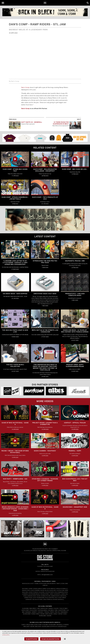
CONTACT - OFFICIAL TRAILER (75, 423)
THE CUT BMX (63, 608)
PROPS (52, 612)
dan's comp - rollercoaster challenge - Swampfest (45, 170)
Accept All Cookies (32, 639)
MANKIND (28, 612)
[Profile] (79, 529)
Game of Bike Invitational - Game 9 (15, 424)
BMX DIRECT (33, 608)
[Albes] (56, 391)
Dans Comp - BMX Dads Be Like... (75, 169)
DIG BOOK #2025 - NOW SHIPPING (15, 294)
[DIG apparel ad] (45, 138)
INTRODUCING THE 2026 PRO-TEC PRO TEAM (45, 262)
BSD (38, 608)
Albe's (23, 625)
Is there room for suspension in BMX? (61, 123)
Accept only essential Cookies (50, 639)
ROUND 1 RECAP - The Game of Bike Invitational (15, 452)
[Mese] (79, 391)
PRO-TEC (57, 612)
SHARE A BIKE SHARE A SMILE (49, 614)
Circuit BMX (30, 625)
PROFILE (47, 612)
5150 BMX (45, 625)
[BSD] (34, 529)
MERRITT (34, 612)
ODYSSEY (41, 612)
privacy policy (8, 635)
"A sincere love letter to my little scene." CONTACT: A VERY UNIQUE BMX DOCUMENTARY (15, 263)
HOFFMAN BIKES (43, 610)
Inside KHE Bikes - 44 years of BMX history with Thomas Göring (75, 331)
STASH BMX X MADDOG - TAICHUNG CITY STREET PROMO (45, 480)
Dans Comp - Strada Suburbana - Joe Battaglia (15, 198)
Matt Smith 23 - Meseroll (32, 122)
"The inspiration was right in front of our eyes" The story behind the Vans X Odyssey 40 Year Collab (45, 367)
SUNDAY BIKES (35, 614)
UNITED (60, 614)
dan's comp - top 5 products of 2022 (45, 198)
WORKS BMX (43, 616)
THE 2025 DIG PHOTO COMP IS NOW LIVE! (15, 331)
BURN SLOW (44, 608)
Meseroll (60, 625)
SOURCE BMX (27, 614)
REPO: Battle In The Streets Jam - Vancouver (45, 331)
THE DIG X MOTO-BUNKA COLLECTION (15, 366)
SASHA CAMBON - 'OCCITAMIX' (45, 451)
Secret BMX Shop (36, 626)
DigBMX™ (55, 549)
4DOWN (49, 616)
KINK (56, 610)
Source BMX (46, 626)
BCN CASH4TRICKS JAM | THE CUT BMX (75, 480)
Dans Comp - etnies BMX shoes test (15, 170)
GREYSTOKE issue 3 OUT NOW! (45, 294)
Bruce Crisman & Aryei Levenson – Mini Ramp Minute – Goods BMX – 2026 (15, 509)
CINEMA (51, 608)
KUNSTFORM (62, 610)
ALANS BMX (25, 608)
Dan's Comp (25, 87)
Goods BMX (52, 625)
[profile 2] (45, 12)
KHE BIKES (51, 610)
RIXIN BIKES (64, 612)
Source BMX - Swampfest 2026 (75, 507)
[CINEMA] (56, 529)
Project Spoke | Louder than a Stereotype (45, 424)
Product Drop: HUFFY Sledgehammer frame (75, 366)
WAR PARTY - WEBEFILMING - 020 (15, 479)
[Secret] (11, 391)
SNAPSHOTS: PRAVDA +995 (75, 261)
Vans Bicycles (62, 626)
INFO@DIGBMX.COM (47, 575)
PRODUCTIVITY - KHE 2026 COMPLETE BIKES (75, 294)
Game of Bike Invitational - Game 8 (45, 508)
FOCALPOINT (33, 610)
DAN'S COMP (25, 610)
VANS (65, 614)
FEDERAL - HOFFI (75, 451)
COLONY (56, 608)
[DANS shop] (34, 391)
